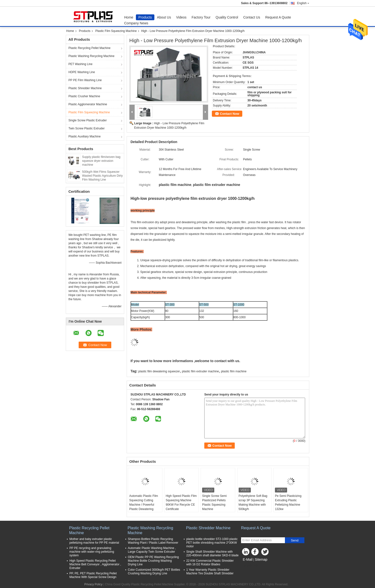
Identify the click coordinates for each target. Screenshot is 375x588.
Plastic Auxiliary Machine (84, 136)
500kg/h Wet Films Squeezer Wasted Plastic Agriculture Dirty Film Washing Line (102, 176)
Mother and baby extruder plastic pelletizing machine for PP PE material (94, 541)
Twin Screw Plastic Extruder (87, 128)
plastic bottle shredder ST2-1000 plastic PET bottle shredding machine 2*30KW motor (212, 543)
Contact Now (230, 114)
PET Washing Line (80, 64)
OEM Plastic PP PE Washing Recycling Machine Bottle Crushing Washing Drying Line (153, 561)
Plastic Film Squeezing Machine (116, 31)
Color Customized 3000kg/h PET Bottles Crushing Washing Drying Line (154, 572)
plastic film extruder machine (200, 371)
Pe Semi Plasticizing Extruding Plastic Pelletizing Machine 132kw (288, 502)
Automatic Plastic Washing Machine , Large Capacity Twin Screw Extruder (152, 550)
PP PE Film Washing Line (85, 80)
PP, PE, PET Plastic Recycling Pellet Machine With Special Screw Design (93, 575)
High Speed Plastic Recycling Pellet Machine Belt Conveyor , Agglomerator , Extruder (95, 564)
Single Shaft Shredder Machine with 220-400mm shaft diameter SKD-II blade (212, 554)
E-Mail (248, 559)
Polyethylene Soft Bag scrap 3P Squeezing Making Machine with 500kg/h (253, 502)
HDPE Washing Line (82, 72)
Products (145, 17)
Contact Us (252, 17)
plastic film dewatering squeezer (159, 371)
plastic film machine (234, 371)
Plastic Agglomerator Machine (88, 104)
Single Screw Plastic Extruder (88, 120)
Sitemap (261, 559)
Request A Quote (278, 17)
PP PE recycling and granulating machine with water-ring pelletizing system (92, 552)
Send (295, 540)
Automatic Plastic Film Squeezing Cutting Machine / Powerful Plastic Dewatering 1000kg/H (144, 505)
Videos (181, 17)
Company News (136, 23)
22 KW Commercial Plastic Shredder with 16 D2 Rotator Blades (210, 563)
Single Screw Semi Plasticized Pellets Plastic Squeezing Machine (214, 502)
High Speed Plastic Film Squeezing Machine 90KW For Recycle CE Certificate (181, 502)
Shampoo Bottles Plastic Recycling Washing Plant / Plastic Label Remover (153, 541)
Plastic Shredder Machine (85, 88)
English (303, 3)
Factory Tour (201, 17)
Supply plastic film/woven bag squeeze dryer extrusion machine (101, 161)
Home (129, 17)
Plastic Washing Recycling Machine (91, 56)
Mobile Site (250, 566)
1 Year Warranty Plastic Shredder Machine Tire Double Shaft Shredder (210, 572)
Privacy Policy (93, 584)
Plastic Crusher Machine (84, 96)
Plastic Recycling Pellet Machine (89, 48)
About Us (164, 17)
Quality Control (227, 17)
